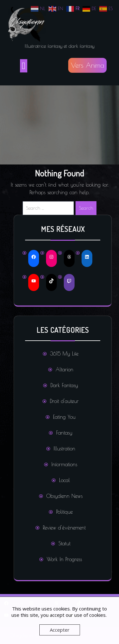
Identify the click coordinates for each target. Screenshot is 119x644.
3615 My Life (64, 354)
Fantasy (64, 433)
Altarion (64, 369)
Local (64, 480)
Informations (64, 464)
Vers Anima (87, 65)
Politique (64, 512)
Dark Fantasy (64, 385)
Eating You (64, 417)
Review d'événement (64, 528)
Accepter (60, 630)
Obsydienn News (64, 496)
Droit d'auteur (64, 401)
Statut (64, 543)
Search (86, 208)
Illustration (64, 449)
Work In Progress (64, 559)
